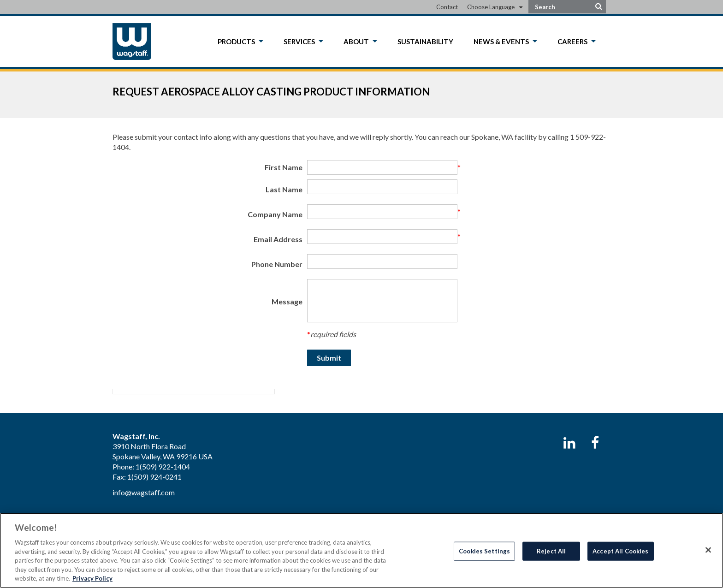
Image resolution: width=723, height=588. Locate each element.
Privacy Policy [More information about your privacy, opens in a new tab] (92, 578)
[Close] (708, 550)
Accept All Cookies (620, 551)
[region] (361, 550)
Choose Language (491, 7)
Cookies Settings (484, 551)
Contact (447, 7)
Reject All (551, 551)
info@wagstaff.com (144, 492)
